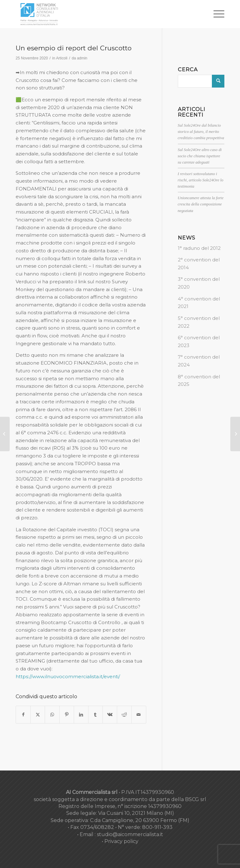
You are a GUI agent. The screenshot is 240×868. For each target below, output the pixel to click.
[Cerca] (201, 81)
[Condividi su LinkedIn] (81, 715)
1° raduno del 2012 (199, 248)
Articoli (62, 58)
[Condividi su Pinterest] (67, 715)
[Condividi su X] (38, 715)
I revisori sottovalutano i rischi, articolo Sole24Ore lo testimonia (201, 180)
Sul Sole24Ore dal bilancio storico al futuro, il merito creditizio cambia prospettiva (201, 132)
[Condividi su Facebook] (23, 715)
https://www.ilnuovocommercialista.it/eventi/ (68, 676)
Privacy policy (121, 841)
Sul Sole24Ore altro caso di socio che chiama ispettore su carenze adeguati (200, 156)
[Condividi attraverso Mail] (139, 715)
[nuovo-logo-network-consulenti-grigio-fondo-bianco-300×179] (39, 14)
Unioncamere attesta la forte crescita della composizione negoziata (201, 204)
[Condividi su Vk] (110, 715)
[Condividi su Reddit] (124, 715)
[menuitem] (216, 14)
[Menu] (216, 14)
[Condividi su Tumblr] (95, 715)
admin (82, 58)
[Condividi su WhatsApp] (52, 715)
